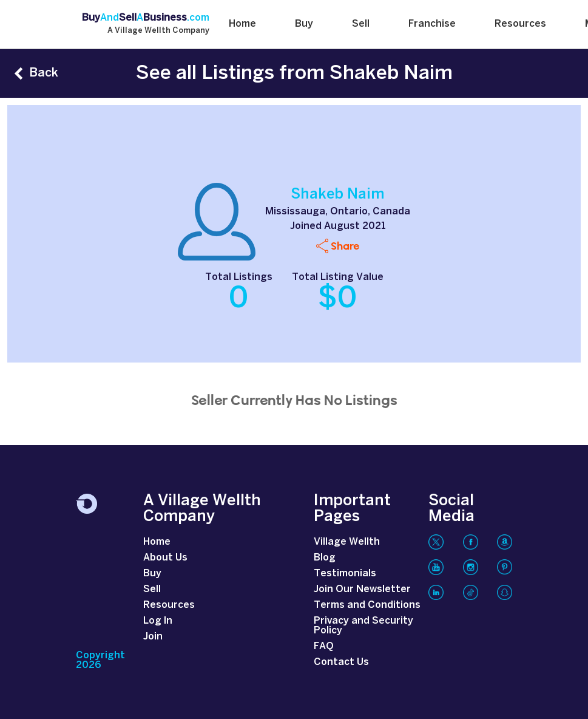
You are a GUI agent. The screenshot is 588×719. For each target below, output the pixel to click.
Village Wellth (347, 542)
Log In (158, 621)
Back (44, 73)
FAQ (324, 646)
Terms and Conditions (367, 605)
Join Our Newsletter (362, 589)
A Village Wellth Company (158, 31)
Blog (325, 558)
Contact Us (341, 662)
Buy (304, 24)
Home (242, 24)
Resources (520, 24)
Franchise (432, 24)
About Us (165, 558)
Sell (361, 24)
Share (345, 246)
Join (153, 637)
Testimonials (345, 574)
